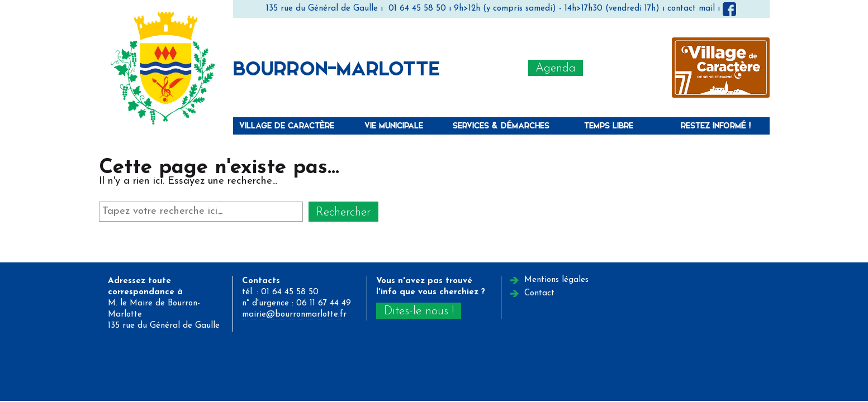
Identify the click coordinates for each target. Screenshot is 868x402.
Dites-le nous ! (419, 311)
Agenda (556, 68)
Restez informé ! (716, 125)
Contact (539, 293)
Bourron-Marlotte (336, 68)
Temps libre (609, 125)
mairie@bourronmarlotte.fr (294, 315)
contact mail (691, 9)
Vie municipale (394, 125)
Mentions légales (556, 280)
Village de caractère (287, 125)
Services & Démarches (501, 125)
